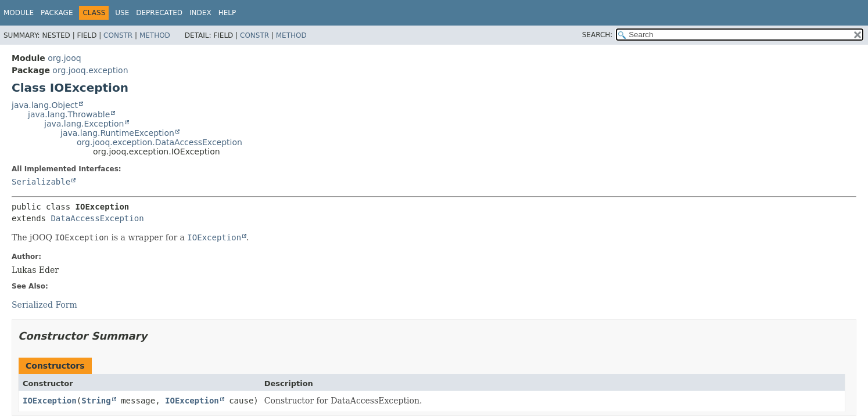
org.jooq (64, 58)
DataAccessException (97, 218)
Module (19, 13)
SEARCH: (598, 35)
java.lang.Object (45, 105)
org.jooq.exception (90, 70)
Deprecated (159, 13)
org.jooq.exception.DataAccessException (159, 142)
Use (122, 13)
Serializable (41, 182)
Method (155, 35)
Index (200, 13)
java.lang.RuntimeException (117, 133)
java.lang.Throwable (69, 114)
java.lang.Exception (84, 124)
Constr (118, 35)
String (96, 401)
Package (57, 13)
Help (227, 13)
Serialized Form (44, 305)
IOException (50, 401)
